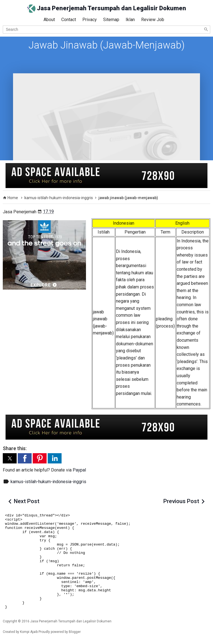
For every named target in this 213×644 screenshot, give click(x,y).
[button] (10, 458)
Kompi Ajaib (29, 632)
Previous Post (181, 501)
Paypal (79, 470)
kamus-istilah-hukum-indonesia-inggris (48, 482)
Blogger (75, 632)
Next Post (27, 501)
